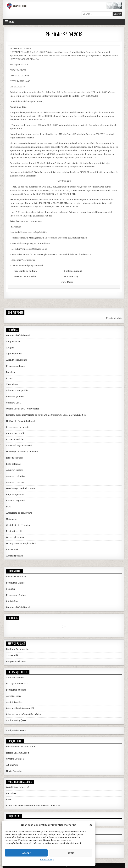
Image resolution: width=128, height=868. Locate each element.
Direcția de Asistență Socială (21, 543)
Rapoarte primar (15, 495)
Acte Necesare (14, 696)
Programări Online (16, 595)
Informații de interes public (20, 708)
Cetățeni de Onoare (16, 730)
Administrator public (17, 390)
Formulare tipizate (16, 690)
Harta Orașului (14, 771)
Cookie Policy (47, 860)
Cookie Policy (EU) (16, 720)
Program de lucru (15, 366)
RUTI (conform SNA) (17, 684)
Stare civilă (12, 550)
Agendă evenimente (17, 360)
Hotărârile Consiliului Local (20, 421)
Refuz (71, 853)
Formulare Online (15, 583)
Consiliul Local (14, 403)
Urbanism (11, 519)
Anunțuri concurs (15, 482)
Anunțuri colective (16, 476)
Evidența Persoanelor (18, 649)
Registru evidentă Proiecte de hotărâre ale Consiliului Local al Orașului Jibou (46, 415)
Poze (9, 799)
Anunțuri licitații (15, 470)
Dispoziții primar (15, 537)
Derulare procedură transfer (21, 488)
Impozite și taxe (14, 458)
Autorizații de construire (19, 513)
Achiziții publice (15, 556)
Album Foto (12, 765)
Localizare (12, 372)
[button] (91, 825)
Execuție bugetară (16, 501)
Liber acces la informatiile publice (24, 714)
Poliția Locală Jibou (16, 661)
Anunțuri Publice (15, 678)
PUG (8, 507)
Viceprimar (12, 384)
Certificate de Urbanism (19, 525)
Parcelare (11, 793)
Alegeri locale (13, 342)
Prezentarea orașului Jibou (20, 747)
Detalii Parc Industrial (18, 787)
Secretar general (15, 397)
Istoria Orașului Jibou (17, 753)
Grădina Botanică (15, 759)
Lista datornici (14, 464)
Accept (26, 853)
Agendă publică (14, 354)
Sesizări (10, 589)
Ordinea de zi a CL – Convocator (23, 409)
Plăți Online (12, 601)
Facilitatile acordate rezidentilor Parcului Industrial (33, 806)
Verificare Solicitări (16, 577)
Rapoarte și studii (15, 433)
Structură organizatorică (19, 445)
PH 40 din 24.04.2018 (64, 34)
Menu (12, 22)
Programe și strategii (17, 427)
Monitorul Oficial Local (18, 335)
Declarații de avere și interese (22, 452)
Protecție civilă (14, 531)
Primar (10, 378)
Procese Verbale (15, 439)
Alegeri (10, 348)
